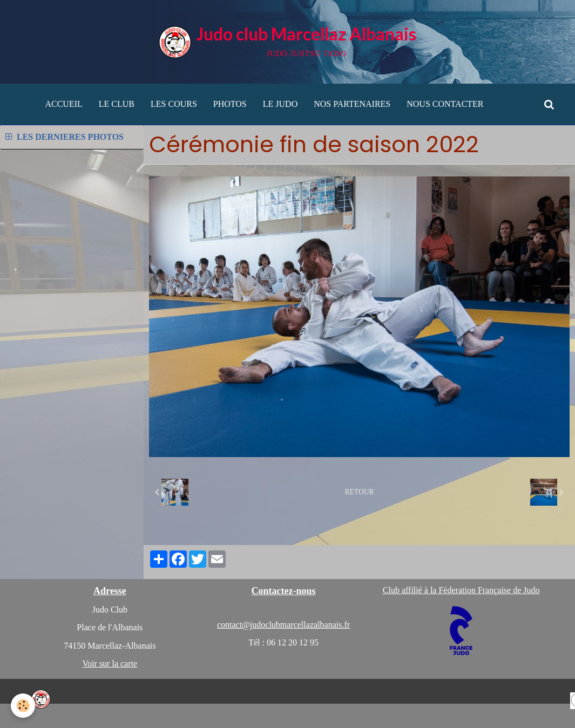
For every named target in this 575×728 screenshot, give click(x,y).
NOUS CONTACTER (445, 104)
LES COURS (174, 104)
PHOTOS (230, 104)
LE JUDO (280, 104)
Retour (360, 492)
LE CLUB (117, 104)
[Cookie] (23, 706)
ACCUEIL (63, 104)
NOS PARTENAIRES (352, 104)
